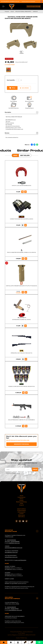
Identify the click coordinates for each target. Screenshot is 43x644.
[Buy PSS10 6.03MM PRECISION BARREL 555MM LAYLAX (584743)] (23, 259)
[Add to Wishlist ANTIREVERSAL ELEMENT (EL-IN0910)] (25, 326)
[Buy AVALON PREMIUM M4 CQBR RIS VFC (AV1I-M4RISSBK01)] (23, 426)
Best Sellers (25, 155)
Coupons (21, 505)
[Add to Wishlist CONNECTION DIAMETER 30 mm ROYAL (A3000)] (25, 225)
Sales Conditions (21, 509)
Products (7, 12)
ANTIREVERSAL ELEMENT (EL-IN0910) (21, 320)
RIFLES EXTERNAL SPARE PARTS (23, 12)
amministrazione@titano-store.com (14, 548)
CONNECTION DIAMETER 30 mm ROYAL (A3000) (22, 219)
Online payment (21, 512)
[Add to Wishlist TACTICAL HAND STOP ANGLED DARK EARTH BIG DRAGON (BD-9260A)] (24, 88)
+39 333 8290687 (15, 541)
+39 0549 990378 (11, 607)
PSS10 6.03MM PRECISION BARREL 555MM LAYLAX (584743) (22, 252)
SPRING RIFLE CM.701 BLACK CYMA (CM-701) (21, 353)
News (15, 155)
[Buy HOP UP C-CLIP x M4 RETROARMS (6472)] (22, 192)
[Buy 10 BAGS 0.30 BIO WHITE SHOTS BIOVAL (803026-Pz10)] (23, 393)
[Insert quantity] (18, 80)
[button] (41, 1)
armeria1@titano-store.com (15, 610)
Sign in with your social (22, 444)
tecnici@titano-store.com (11, 552)
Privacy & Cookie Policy (16, 632)
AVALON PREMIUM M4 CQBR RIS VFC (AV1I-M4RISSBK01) (21, 420)
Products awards (22, 510)
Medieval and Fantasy (21, 502)
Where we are (22, 515)
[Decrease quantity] (15, 80)
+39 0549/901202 (11, 540)
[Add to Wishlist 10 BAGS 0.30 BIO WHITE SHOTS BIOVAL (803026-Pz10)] (26, 393)
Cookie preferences (28, 632)
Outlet (22, 503)
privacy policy (17, 473)
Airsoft (12, 12)
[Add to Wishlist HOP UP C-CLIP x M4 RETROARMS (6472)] (25, 192)
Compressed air (22, 497)
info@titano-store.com (14, 543)
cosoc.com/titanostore (21, 560)
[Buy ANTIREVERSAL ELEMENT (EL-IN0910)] (22, 326)
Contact (22, 514)
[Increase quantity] (21, 80)
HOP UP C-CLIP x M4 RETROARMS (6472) (22, 186)
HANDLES (35, 12)
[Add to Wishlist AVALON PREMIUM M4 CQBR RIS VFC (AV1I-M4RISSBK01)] (26, 426)
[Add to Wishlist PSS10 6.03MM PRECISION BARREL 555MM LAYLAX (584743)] (26, 259)
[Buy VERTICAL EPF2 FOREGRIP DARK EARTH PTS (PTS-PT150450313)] (23, 292)
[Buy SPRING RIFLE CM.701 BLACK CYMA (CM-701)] (23, 359)
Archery (22, 500)
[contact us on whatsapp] (39, 642)
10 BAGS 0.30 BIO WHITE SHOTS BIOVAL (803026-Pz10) (22, 386)
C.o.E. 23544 (21, 633)
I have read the (13, 473)
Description (21, 112)
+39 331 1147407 (15, 609)
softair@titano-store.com (16, 1)
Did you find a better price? (21, 62)
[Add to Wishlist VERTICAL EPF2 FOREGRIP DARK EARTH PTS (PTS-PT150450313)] (26, 292)
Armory (22, 499)
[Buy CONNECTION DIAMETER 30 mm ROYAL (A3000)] (22, 225)
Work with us (22, 517)
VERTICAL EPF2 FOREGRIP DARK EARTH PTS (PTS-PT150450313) (21, 286)
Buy (12, 88)
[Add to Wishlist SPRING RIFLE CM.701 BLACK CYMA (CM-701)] (26, 359)
